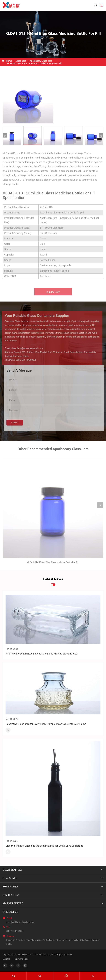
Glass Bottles (12, 870)
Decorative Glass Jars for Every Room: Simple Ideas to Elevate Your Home (46, 724)
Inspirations (11, 895)
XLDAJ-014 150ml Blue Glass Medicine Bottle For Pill (53, 564)
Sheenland (10, 887)
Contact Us (10, 912)
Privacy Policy (21, 959)
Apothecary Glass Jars (41, 61)
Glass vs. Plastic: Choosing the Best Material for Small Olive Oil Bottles (44, 846)
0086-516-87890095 (24, 360)
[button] (5, 135)
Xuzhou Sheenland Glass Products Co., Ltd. (34, 955)
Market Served (13, 903)
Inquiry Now (53, 294)
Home (9, 61)
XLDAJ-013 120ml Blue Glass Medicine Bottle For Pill (36, 64)
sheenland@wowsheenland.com (25, 348)
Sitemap (6, 959)
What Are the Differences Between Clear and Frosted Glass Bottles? (42, 654)
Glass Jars (21, 61)
